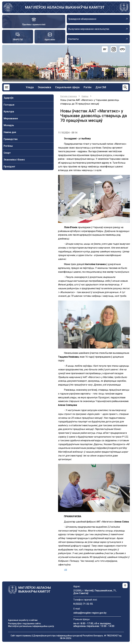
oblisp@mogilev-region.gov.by (90, 613)
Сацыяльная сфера (67, 87)
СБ (65, 570)
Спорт (7, 153)
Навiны (85, 96)
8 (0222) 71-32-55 (83, 604)
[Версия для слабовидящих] (122, 49)
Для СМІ (101, 87)
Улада (30, 87)
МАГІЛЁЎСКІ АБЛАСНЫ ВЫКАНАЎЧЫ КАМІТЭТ (65, 7)
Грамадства (11, 139)
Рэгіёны (8, 146)
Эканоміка (44, 87)
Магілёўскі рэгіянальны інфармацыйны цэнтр (31, 626)
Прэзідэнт (9, 167)
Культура (9, 112)
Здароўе (9, 98)
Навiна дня (10, 132)
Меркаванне (11, 118)
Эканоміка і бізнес (14, 160)
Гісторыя (9, 105)
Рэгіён (88, 87)
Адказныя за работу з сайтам (23, 620)
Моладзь (9, 125)
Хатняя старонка (68, 96)
